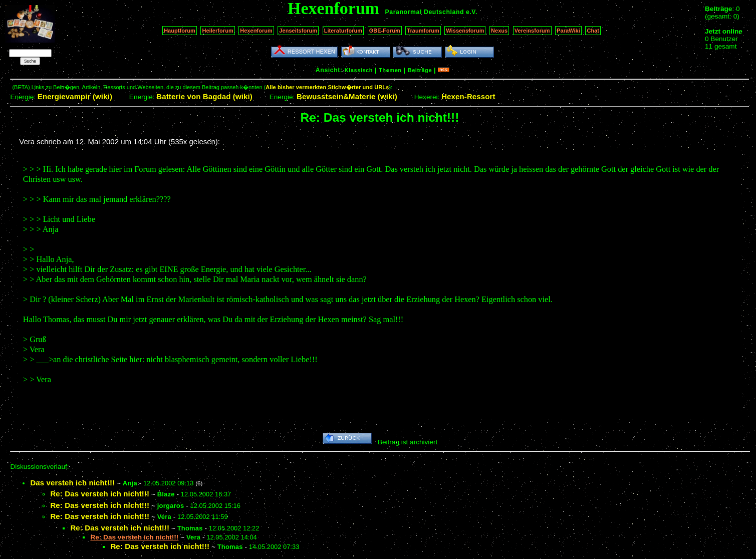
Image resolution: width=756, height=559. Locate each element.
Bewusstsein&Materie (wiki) (347, 96)
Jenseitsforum (298, 31)
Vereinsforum (532, 31)
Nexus (499, 31)
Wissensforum (465, 31)
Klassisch (359, 70)
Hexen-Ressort (468, 96)
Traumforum (423, 31)
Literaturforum (343, 31)
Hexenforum (256, 31)
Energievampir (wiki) (75, 96)
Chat (593, 31)
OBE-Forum (385, 31)
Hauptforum (180, 31)
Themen (390, 70)
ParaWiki (568, 31)
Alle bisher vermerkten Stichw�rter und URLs (327, 87)
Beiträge (420, 70)
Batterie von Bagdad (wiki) (204, 96)
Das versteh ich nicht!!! (72, 483)
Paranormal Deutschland (425, 12)
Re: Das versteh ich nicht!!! (100, 494)
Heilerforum (217, 31)
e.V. (472, 12)
